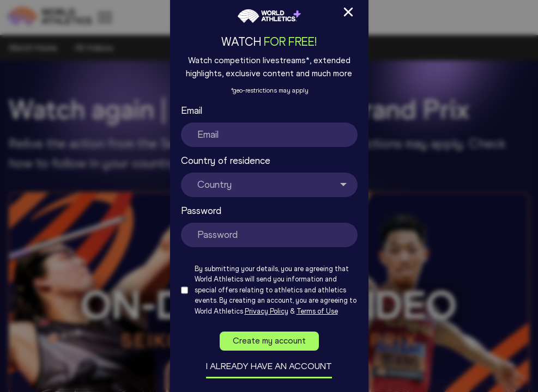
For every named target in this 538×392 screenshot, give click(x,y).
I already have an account (269, 366)
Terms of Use (317, 311)
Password (201, 211)
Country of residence (226, 161)
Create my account (269, 341)
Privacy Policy (267, 311)
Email (192, 111)
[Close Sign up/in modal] (348, 12)
